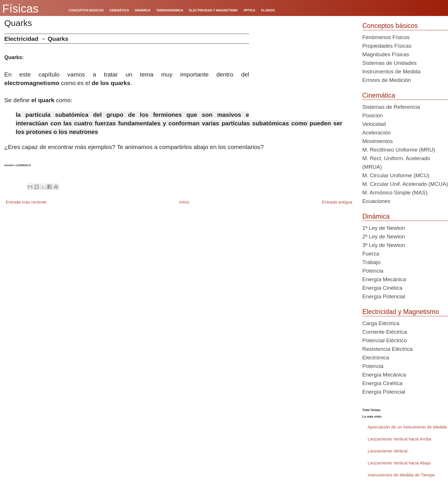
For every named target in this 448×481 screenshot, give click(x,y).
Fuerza (371, 254)
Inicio (184, 202)
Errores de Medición (387, 80)
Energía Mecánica (384, 279)
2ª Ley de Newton (384, 237)
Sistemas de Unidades (389, 63)
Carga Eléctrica (381, 323)
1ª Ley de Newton (384, 228)
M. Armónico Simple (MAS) (395, 193)
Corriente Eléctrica (385, 332)
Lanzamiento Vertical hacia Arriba (400, 439)
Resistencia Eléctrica (387, 349)
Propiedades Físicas (387, 46)
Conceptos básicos (390, 26)
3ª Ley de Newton (384, 245)
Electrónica (376, 358)
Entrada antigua (337, 202)
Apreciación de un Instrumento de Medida (407, 427)
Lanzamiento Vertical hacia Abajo (399, 463)
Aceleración (376, 133)
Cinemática (379, 95)
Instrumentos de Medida (391, 72)
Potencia (373, 271)
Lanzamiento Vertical (388, 451)
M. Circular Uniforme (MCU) (396, 175)
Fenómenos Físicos (386, 37)
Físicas (20, 9)
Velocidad (374, 124)
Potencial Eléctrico (385, 340)
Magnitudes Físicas (386, 54)
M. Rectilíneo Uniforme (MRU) (399, 150)
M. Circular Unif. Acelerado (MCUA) (405, 184)
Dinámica (376, 216)
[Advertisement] (304, 74)
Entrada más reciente (26, 202)
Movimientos (378, 141)
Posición (373, 115)
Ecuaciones (376, 201)
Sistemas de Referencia (391, 107)
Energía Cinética (382, 288)
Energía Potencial (384, 296)
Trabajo (371, 262)
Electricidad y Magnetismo (401, 312)
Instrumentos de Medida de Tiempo (401, 475)
